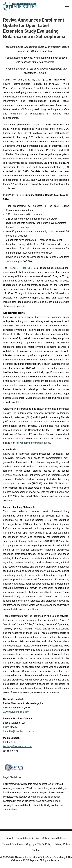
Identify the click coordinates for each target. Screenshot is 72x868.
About (10, 838)
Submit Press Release (54, 838)
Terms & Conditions (13, 844)
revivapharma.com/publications (33, 443)
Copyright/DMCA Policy (39, 844)
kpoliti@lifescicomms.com (17, 746)
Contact (36, 850)
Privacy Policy (62, 844)
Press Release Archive (28, 838)
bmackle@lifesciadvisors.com (19, 731)
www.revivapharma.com (16, 712)
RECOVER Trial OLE (20, 268)
